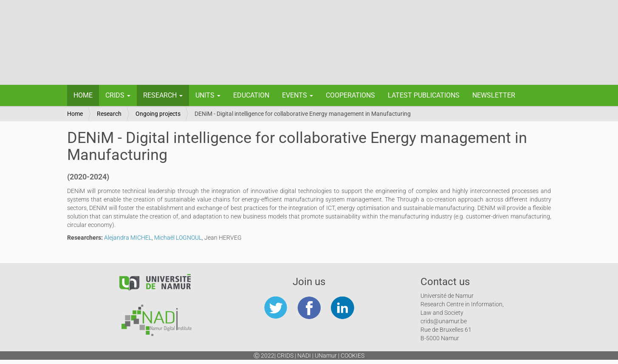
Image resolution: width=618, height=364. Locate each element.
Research (109, 114)
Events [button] (298, 95)
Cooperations (350, 95)
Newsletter (494, 95)
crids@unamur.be (444, 321)
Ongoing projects (158, 114)
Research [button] (163, 95)
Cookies (353, 356)
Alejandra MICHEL (128, 238)
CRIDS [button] (118, 95)
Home (83, 95)
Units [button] (208, 95)
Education (251, 95)
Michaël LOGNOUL (178, 238)
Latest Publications (424, 95)
